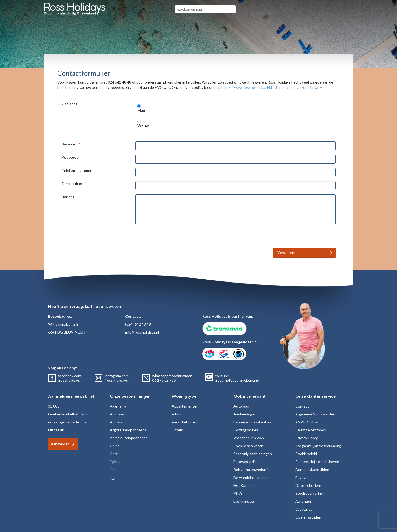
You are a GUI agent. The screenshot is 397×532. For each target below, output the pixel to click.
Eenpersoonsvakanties (252, 422)
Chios (115, 446)
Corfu (115, 454)
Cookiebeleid (306, 454)
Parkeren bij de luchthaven (317, 462)
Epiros (115, 462)
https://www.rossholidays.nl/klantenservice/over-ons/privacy (272, 87)
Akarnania (118, 406)
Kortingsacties (246, 430)
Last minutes (244, 501)
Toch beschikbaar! (249, 446)
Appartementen (185, 406)
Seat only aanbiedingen (253, 454)
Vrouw (143, 126)
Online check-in (308, 485)
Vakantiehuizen (184, 422)
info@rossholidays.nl (142, 332)
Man (141, 110)
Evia (113, 469)
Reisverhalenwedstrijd (252, 469)
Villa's (176, 414)
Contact (302, 406)
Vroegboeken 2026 (249, 438)
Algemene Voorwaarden (315, 414)
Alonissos (118, 414)
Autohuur (242, 406)
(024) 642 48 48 (138, 324)
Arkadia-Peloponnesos (129, 438)
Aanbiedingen (245, 414)
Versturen (286, 253)
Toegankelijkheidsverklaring (318, 446)
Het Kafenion (245, 485)
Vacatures (304, 509)
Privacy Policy (307, 438)
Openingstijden (308, 517)
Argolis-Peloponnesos (128, 430)
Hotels (177, 430)
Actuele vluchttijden (312, 469)
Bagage (302, 477)
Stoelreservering (309, 493)
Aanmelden (60, 444)
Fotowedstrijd (245, 462)
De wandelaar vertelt (251, 477)
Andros (116, 422)
